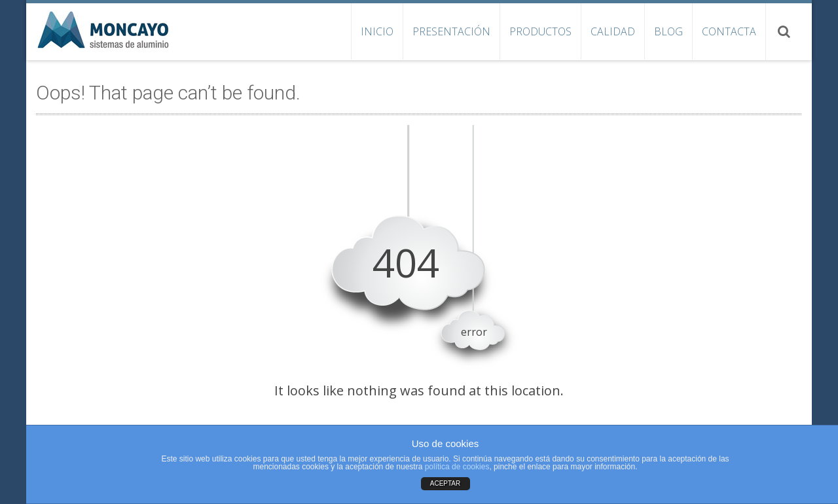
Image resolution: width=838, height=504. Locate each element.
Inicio (377, 31)
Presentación (451, 31)
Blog (668, 31)
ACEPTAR (446, 483)
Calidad (613, 31)
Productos (540, 31)
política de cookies (457, 467)
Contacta (729, 31)
